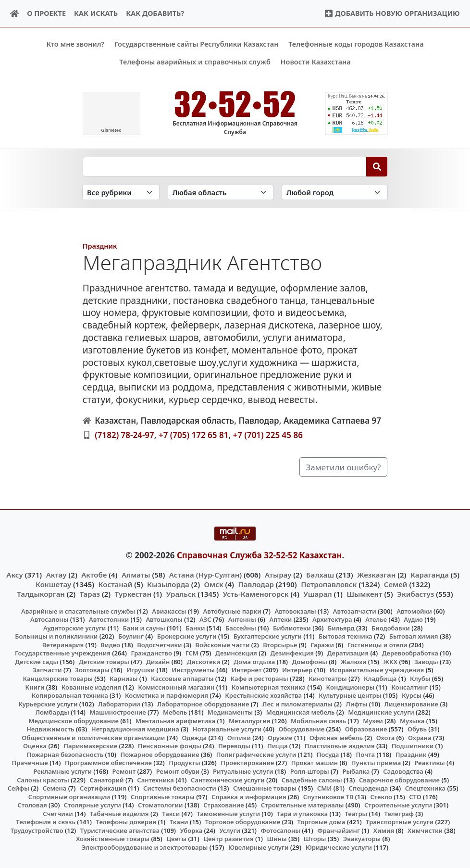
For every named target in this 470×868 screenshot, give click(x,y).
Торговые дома (322, 822)
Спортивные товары (163, 796)
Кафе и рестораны (260, 679)
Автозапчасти (355, 611)
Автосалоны (49, 619)
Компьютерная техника (269, 687)
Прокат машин (315, 763)
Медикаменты (230, 712)
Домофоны (310, 662)
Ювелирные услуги (258, 847)
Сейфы (19, 788)
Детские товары (104, 662)
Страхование (223, 805)
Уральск (181, 594)
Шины (277, 839)
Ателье (376, 619)
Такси (171, 813)
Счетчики (58, 813)
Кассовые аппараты (182, 679)
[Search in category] (121, 192)
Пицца (277, 746)
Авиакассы (169, 611)
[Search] (377, 166)
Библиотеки (292, 628)
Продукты (185, 763)
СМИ (325, 788)
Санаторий (107, 780)
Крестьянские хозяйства (263, 695)
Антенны (242, 619)
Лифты (357, 704)
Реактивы (430, 763)
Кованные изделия (91, 687)
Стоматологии (161, 805)
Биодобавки (391, 628)
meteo (111, 130)
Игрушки (141, 670)
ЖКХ (390, 662)
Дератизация (348, 653)
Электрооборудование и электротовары (145, 847)
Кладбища (380, 679)
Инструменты (193, 670)
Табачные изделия (119, 813)
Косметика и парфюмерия (167, 695)
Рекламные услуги (62, 771)
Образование (366, 729)
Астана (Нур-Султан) (205, 575)
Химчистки (425, 830)
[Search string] (225, 166)
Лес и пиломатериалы (297, 704)
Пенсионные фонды (170, 746)
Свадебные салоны (312, 780)
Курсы (412, 695)
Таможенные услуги (228, 813)
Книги (35, 687)
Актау (56, 575)
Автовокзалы (295, 611)
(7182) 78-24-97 (124, 434)
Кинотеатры (328, 679)
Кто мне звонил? (75, 44)
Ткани (179, 822)
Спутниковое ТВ (328, 796)
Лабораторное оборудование (203, 704)
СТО (415, 796)
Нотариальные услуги (227, 729)
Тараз (90, 594)
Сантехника (155, 780)
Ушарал (317, 594)
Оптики (239, 737)
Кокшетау (53, 584)
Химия (384, 830)
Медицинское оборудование (73, 720)
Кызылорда (168, 584)
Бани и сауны (144, 628)
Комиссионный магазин (176, 687)
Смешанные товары (265, 788)
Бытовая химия (414, 636)
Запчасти (47, 670)
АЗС (205, 619)
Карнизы (124, 679)
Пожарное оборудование (160, 755)
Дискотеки (204, 662)
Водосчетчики (159, 644)
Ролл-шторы (310, 771)
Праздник (100, 246)
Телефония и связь (46, 822)
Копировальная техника (70, 695)
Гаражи (322, 644)
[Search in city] (334, 192)
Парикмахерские (90, 746)
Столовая (32, 805)
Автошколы (164, 619)
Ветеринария (63, 644)
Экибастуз (415, 594)
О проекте (46, 13)
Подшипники (413, 746)
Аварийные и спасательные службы (78, 611)
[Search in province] (221, 192)
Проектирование (247, 763)
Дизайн (158, 662)
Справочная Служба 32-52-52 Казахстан (260, 555)
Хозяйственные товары (113, 839)
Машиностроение (117, 712)
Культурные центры (350, 695)
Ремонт (124, 771)
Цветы (176, 839)
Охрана (420, 737)
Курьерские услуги (48, 704)
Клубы (420, 679)
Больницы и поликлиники (56, 636)
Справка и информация (249, 796)
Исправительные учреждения (377, 670)
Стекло (381, 796)
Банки (195, 628)
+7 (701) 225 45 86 (268, 434)
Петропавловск (329, 584)
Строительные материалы (303, 805)
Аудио (413, 619)
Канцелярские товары (58, 679)
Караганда (430, 575)
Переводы (234, 746)
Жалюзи (354, 662)
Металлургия (250, 720)
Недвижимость (50, 729)
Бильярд (341, 628)
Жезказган (376, 575)
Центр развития (228, 839)
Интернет (247, 670)
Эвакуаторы (362, 839)
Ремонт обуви (178, 771)
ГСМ (192, 653)
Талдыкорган (41, 594)
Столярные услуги (93, 805)
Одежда (194, 737)
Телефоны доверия (126, 822)
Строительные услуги (398, 805)
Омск (214, 584)
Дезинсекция (236, 653)
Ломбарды (52, 712)
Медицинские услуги (381, 712)
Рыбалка (356, 771)
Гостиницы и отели (377, 644)
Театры (356, 813)
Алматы (136, 575)
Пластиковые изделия (340, 746)
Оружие (280, 737)
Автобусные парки (232, 611)
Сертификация (103, 788)
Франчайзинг (339, 830)
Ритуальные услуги (243, 771)
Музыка (412, 720)
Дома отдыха (254, 662)
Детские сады (37, 662)
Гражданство (151, 653)
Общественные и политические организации (93, 737)
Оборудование (302, 729)
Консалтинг (409, 687)
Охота (385, 737)
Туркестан (133, 594)
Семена (55, 788)
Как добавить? (155, 13)
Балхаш (320, 575)
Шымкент (364, 594)
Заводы (426, 662)
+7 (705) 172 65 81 (193, 434)
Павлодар (256, 584)
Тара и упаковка (302, 813)
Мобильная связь (318, 720)
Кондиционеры (351, 687)
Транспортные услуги (400, 822)
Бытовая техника (346, 636)
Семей (396, 584)
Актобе (94, 575)
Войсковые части (222, 644)
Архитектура (332, 619)
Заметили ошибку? (344, 467)
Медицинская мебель (301, 712)
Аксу (14, 575)
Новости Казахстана (316, 62)
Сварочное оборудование (399, 780)
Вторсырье (280, 644)
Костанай (116, 584)
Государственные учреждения (63, 653)
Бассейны (241, 628)
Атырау (278, 575)
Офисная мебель (336, 737)
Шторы (315, 839)
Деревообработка (410, 653)
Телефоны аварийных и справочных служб (195, 62)
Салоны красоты (43, 780)
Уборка (192, 830)
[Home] (15, 14)
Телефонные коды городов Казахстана (356, 44)
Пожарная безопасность (65, 755)
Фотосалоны (281, 830)
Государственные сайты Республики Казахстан (197, 44)
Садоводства (403, 771)
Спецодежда (369, 788)
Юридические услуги (339, 847)
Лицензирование (411, 704)
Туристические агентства (120, 830)
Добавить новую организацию (392, 13)
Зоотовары (92, 670)
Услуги (230, 830)
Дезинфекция (292, 653)
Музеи (373, 720)
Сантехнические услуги (228, 780)
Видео (110, 644)
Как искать (96, 13)
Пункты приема (376, 763)
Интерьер (297, 670)
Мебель (175, 712)
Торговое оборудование (243, 822)
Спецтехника (425, 788)
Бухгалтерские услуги (268, 636)
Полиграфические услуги (256, 755)
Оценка (35, 746)
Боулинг (131, 636)
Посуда (328, 755)
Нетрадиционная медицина (135, 729)
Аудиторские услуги (74, 628)
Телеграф (399, 813)
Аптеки (281, 619)
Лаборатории (119, 704)
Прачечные (30, 763)
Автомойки (414, 611)
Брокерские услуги (187, 636)
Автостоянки (109, 619)
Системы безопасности (180, 788)
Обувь (417, 729)
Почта (366, 755)
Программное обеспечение (108, 763)
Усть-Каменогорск (256, 594)
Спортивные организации (69, 796)
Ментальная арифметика (175, 720)
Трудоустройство (37, 830)
